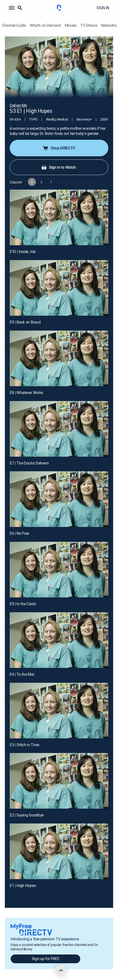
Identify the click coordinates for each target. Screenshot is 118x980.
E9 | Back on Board (25, 322)
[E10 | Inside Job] (59, 217)
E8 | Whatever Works (26, 393)
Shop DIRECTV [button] (59, 148)
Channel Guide (14, 25)
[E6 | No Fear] (59, 499)
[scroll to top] (61, 970)
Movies (71, 25)
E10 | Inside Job (23, 252)
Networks (109, 25)
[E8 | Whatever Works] (59, 358)
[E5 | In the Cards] (59, 570)
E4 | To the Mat (22, 674)
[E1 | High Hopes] (59, 851)
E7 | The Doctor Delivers (29, 463)
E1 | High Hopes (23, 885)
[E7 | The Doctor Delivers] (59, 429)
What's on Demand (45, 25)
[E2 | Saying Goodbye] (59, 781)
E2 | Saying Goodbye (27, 815)
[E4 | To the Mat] (59, 640)
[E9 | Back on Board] (59, 288)
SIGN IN (103, 8)
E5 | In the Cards (23, 604)
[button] (12, 8)
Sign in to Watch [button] (59, 167)
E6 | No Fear (20, 533)
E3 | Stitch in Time (24, 745)
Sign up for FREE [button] (46, 959)
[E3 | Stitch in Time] (59, 711)
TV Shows (89, 25)
